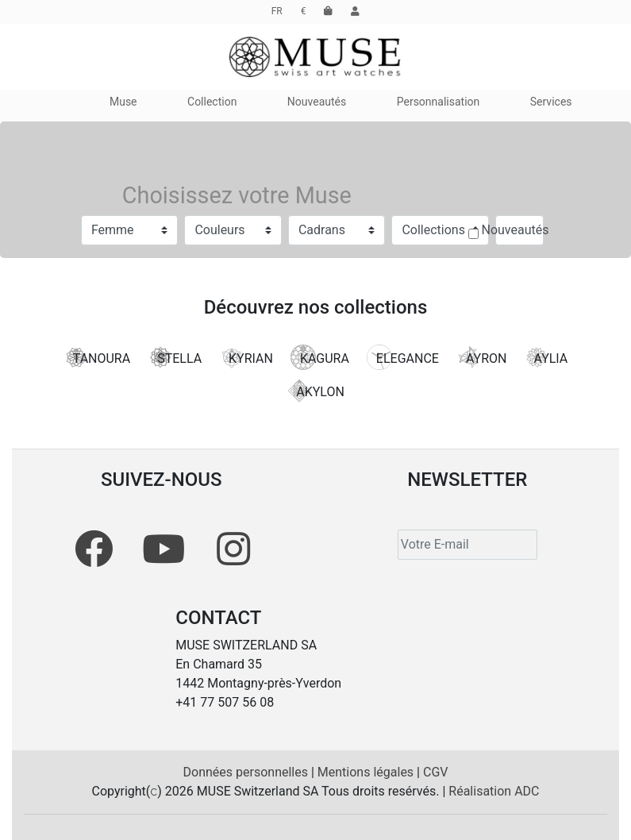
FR (277, 11)
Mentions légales (367, 772)
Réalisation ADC (494, 791)
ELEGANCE (403, 357)
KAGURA (320, 357)
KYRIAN (246, 357)
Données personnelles (247, 772)
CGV (436, 772)
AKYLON (315, 391)
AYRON (482, 357)
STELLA (175, 357)
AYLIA (546, 357)
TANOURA (97, 357)
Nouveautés (516, 230)
